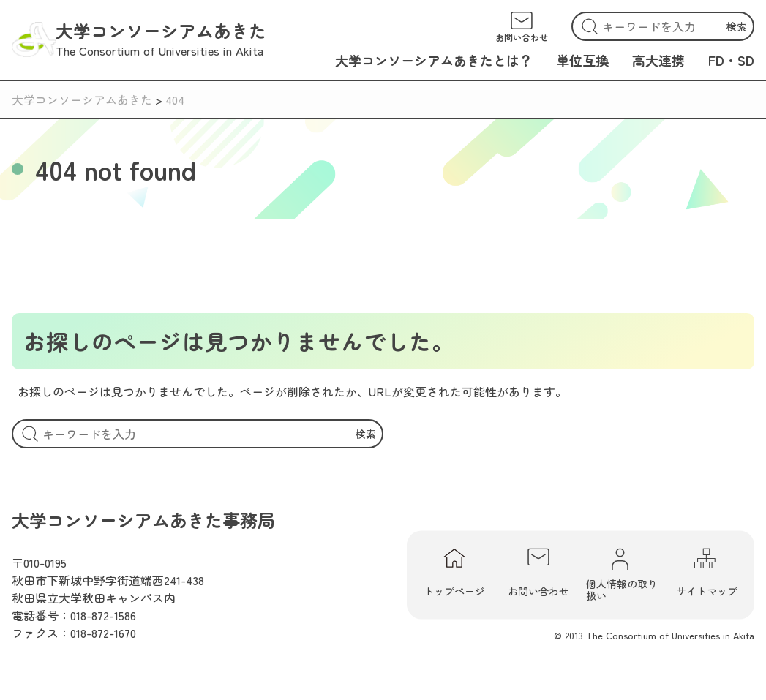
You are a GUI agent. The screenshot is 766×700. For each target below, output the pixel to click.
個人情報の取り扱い (622, 575)
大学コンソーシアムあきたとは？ (434, 60)
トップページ (454, 574)
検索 (737, 26)
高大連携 (658, 60)
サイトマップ (707, 574)
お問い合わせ (538, 574)
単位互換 (582, 60)
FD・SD (731, 60)
